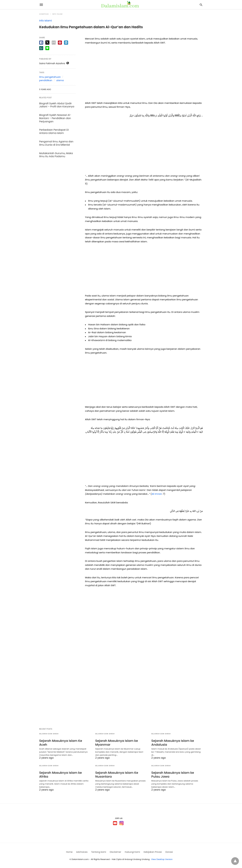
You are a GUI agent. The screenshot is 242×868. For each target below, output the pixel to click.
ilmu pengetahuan (50, 77)
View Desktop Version (162, 859)
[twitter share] (47, 42)
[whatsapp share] (41, 48)
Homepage (44, 14)
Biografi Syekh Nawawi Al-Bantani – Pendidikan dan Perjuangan (55, 118)
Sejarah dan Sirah (49, 734)
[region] (144, 74)
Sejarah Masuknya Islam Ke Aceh (61, 743)
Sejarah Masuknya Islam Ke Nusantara (117, 775)
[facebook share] (41, 43)
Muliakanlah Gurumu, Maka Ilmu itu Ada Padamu (56, 155)
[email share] (54, 43)
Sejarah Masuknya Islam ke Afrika (60, 775)
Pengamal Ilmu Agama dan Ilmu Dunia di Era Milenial (56, 143)
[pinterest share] (60, 43)
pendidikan (46, 80)
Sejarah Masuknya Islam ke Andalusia (173, 743)
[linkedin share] (66, 43)
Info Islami (57, 14)
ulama (60, 80)
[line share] (47, 48)
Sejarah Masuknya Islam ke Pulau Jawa (173, 775)
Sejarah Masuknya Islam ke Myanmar (117, 743)
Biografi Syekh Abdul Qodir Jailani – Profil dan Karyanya (57, 105)
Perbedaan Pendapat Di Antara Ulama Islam (54, 131)
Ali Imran (157, 494)
